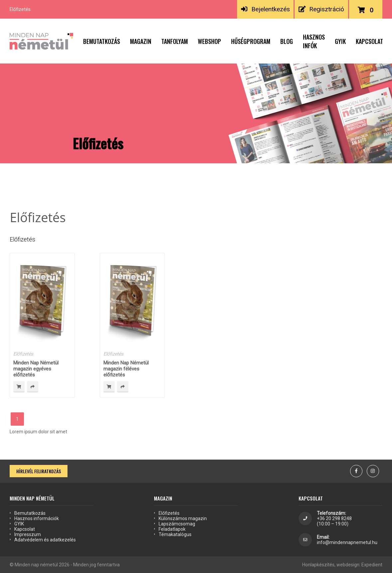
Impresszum (28, 534)
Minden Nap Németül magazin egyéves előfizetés (36, 369)
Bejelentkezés (265, 9)
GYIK (340, 41)
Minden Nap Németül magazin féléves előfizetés (126, 369)
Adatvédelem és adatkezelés (45, 540)
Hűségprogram (251, 41)
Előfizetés (23, 354)
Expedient (372, 565)
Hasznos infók (314, 41)
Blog (287, 41)
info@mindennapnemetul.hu (347, 542)
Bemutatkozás (102, 41)
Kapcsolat (369, 41)
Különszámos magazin (183, 518)
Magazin (141, 41)
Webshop (209, 41)
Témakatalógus (175, 534)
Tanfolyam (175, 41)
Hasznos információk (37, 518)
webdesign (348, 565)
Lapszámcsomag (177, 524)
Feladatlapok (172, 529)
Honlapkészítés (318, 565)
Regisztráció (322, 9)
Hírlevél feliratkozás (39, 471)
